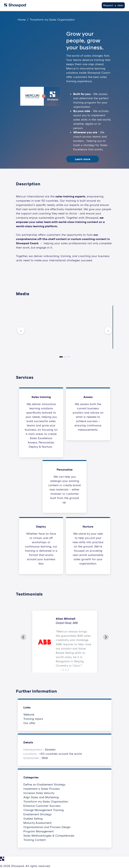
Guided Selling (33, 818)
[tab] (61, 357)
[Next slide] (106, 637)
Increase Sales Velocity (39, 793)
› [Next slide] (108, 331)
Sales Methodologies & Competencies (49, 836)
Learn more (83, 159)
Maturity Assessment (37, 823)
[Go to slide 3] (66, 670)
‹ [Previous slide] (21, 331)
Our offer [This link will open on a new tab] (29, 723)
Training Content (35, 840)
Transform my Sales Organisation (46, 801)
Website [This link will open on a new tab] (29, 714)
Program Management (38, 831)
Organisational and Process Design (47, 827)
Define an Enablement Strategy (44, 784)
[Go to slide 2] (63, 670)
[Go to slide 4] (68, 670)
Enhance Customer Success (42, 806)
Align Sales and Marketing (41, 797)
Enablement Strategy (38, 814)
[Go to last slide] (23, 637)
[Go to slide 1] (61, 670)
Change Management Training (44, 810)
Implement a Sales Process (42, 789)
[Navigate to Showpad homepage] (15, 5)
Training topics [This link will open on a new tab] (33, 719)
